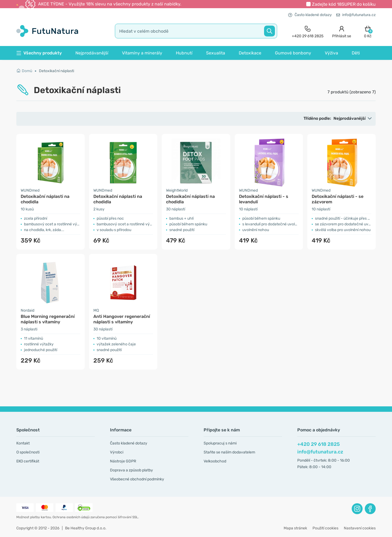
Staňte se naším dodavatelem (229, 452)
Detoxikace (250, 53)
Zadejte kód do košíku (344, 4)
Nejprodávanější (92, 53)
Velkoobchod (215, 461)
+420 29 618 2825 (318, 444)
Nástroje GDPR (123, 461)
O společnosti (28, 452)
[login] (342, 31)
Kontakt (23, 443)
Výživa (331, 53)
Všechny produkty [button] (39, 53)
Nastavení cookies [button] (360, 528)
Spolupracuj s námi (220, 443)
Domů (24, 71)
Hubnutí (184, 53)
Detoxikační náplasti (56, 71)
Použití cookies (325, 528)
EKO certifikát (28, 461)
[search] (196, 31)
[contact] (308, 31)
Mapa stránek (295, 528)
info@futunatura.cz (356, 15)
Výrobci (117, 452)
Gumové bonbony (293, 53)
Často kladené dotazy (310, 15)
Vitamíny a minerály (142, 53)
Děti (356, 53)
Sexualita (216, 53)
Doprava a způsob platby (131, 470)
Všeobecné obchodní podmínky (137, 479)
